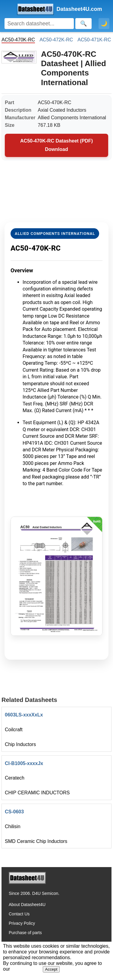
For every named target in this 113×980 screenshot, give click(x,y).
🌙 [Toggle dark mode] (104, 24)
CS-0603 (14, 812)
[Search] (39, 24)
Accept (51, 969)
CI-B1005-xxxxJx (24, 763)
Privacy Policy (22, 923)
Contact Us (19, 914)
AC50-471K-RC (94, 40)
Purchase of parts (25, 933)
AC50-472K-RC (56, 40)
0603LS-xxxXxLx (24, 715)
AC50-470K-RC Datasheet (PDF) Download (56, 145)
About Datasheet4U (27, 905)
